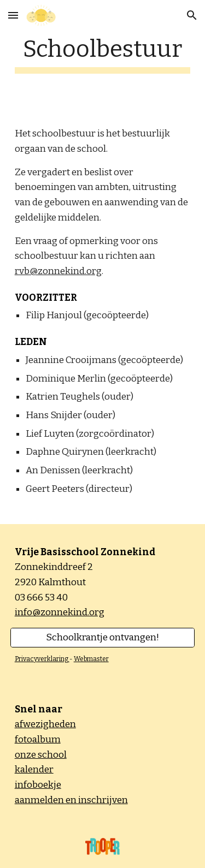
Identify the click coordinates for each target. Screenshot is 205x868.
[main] (103, 54)
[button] (13, 15)
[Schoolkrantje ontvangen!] (103, 638)
